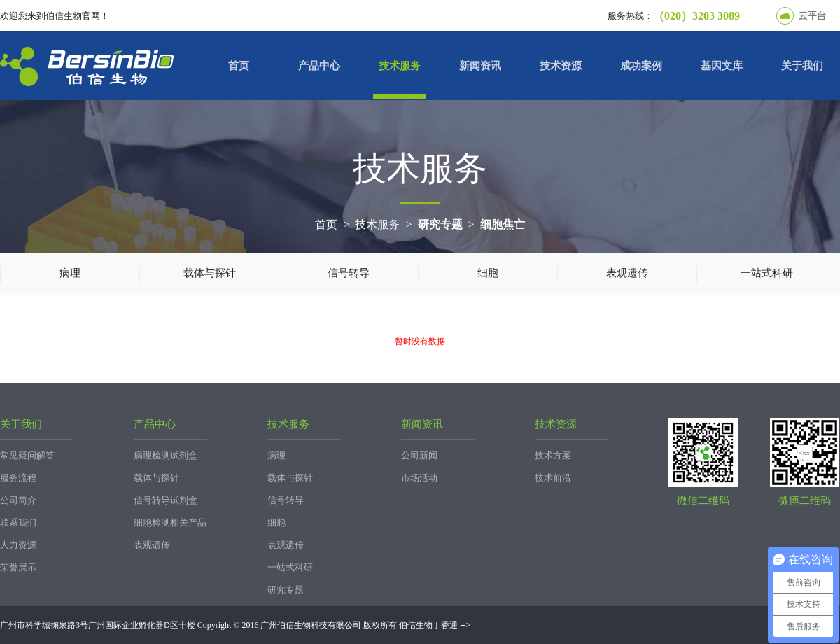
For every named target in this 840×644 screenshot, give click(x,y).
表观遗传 (627, 273)
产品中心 (319, 66)
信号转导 (349, 273)
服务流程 (18, 478)
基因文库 (722, 66)
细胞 (488, 273)
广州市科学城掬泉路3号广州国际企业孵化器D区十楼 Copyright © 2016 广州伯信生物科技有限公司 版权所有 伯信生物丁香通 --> (235, 625)
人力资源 (18, 545)
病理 (70, 273)
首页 (239, 66)
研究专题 (440, 224)
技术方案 (553, 455)
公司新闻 (419, 455)
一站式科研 (767, 273)
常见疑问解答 (27, 455)
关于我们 (802, 66)
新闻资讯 (480, 66)
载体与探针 (210, 273)
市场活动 (419, 478)
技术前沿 (553, 478)
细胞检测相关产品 (170, 523)
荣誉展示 (18, 567)
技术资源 (561, 66)
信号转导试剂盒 (166, 500)
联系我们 (18, 523)
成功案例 (641, 66)
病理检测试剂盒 (166, 455)
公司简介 (18, 500)
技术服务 (400, 66)
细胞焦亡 (503, 224)
